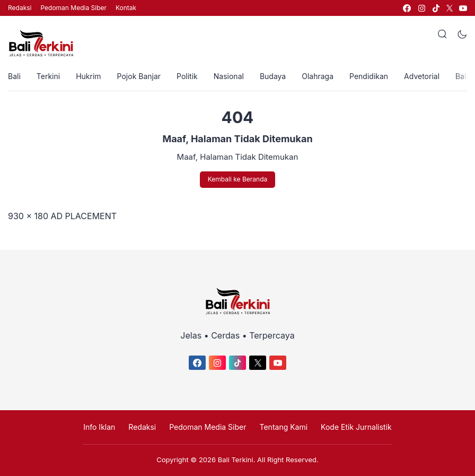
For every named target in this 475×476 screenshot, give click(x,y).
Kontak (126, 8)
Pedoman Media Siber (73, 8)
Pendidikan (369, 76)
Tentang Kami (284, 427)
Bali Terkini (236, 460)
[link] (406, 8)
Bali (14, 76)
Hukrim (88, 76)
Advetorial (422, 76)
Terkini (48, 76)
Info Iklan (99, 427)
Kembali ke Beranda (237, 179)
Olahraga (318, 76)
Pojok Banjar (139, 76)
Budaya (273, 76)
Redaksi (20, 8)
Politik (187, 76)
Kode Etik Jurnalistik (356, 427)
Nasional (229, 76)
